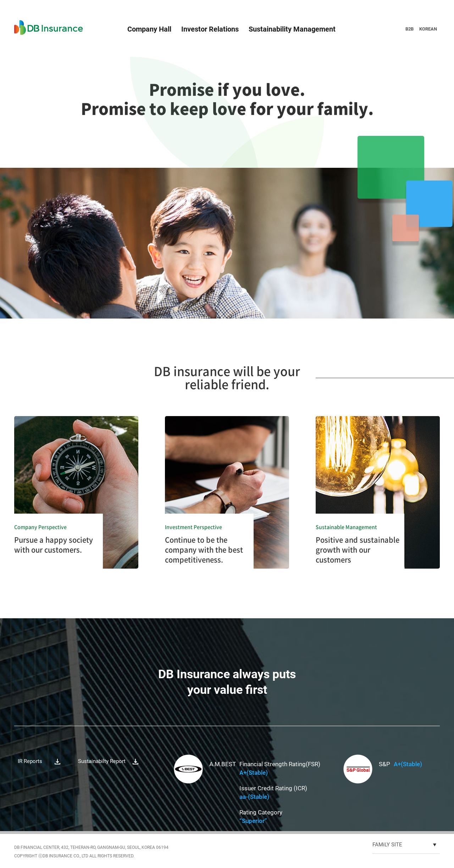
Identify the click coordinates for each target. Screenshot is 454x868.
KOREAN (428, 29)
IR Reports (30, 761)
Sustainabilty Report (102, 761)
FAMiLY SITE (387, 845)
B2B (409, 29)
